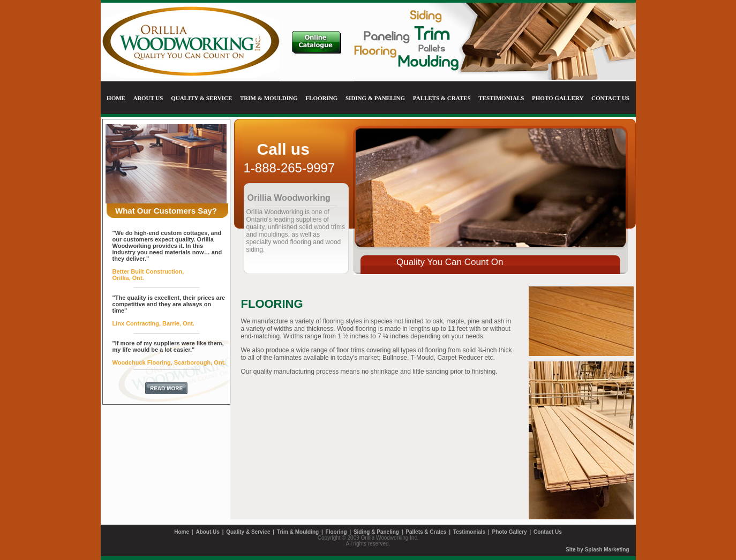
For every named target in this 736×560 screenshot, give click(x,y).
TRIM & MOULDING (269, 98)
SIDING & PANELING (375, 98)
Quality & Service (248, 532)
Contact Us (548, 532)
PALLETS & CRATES (442, 98)
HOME (116, 98)
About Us (207, 532)
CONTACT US (610, 98)
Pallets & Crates (426, 532)
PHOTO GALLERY (558, 98)
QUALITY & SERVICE (201, 98)
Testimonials (469, 532)
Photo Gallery (510, 532)
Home (182, 532)
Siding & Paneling (376, 532)
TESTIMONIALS (501, 98)
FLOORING (321, 98)
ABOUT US (148, 98)
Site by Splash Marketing (597, 550)
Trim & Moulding (298, 532)
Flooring (336, 532)
